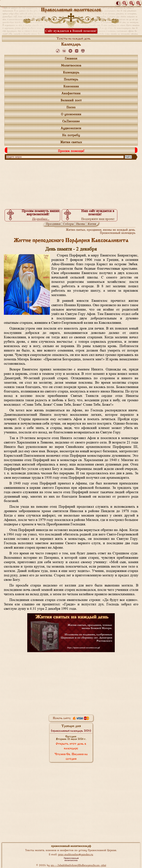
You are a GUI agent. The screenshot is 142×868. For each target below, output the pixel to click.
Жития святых (71, 142)
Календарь (71, 72)
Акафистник (71, 93)
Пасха (71, 107)
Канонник (71, 86)
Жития (92, 224)
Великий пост (71, 100)
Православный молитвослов (71, 10)
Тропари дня (71, 728)
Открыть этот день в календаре (71, 746)
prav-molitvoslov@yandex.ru (76, 854)
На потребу (71, 135)
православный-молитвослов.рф (71, 846)
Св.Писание (71, 121)
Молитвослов (71, 65)
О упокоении (71, 114)
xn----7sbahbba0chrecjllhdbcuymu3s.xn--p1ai (78, 865)
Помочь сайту (71, 718)
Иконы (80, 224)
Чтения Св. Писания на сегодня (71, 757)
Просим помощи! (71, 151)
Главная (71, 58)
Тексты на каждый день (74, 39)
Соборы (68, 224)
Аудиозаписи (71, 128)
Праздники (53, 224)
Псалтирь (71, 79)
